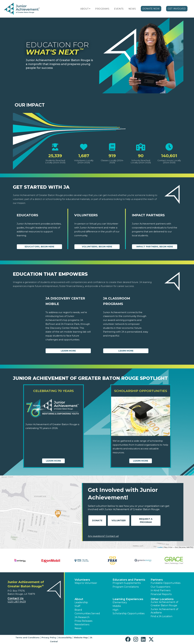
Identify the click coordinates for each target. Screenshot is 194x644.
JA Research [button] (82, 617)
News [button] (78, 628)
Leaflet (160, 547)
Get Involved (177, 9)
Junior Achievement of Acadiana (164, 611)
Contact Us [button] (16, 598)
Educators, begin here (39, 247)
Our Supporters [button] (160, 587)
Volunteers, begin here (97, 247)
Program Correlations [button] (126, 587)
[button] (90, 9)
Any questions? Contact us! (103, 536)
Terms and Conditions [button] (28, 637)
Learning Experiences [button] (128, 599)
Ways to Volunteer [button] (86, 583)
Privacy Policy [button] (49, 637)
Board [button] (78, 610)
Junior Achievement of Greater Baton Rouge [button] (164, 604)
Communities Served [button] (87, 613)
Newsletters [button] (82, 625)
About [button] (79, 599)
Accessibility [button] (65, 637)
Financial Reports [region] (161, 594)
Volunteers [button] (82, 580)
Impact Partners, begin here (155, 247)
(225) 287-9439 (17, 602)
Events (119, 9)
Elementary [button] (120, 602)
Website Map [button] (81, 637)
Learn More (68, 351)
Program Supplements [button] (127, 583)
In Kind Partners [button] (161, 590)
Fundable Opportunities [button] (166, 583)
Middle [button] (117, 606)
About (84, 9)
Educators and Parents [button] (129, 580)
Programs (102, 9)
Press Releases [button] (83, 621)
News (132, 9)
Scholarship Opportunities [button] (129, 613)
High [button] (115, 610)
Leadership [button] (81, 602)
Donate (97, 520)
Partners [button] (157, 580)
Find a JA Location (161, 616)
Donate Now (151, 9)
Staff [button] (77, 606)
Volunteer (119, 520)
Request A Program (146, 521)
